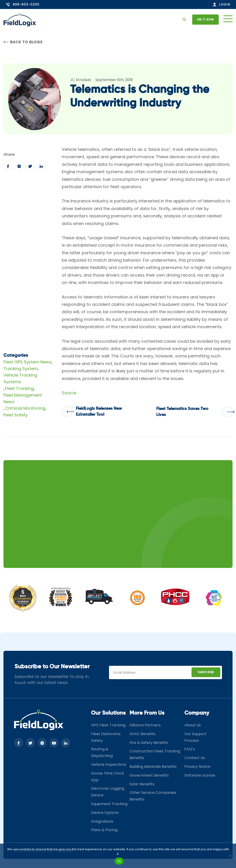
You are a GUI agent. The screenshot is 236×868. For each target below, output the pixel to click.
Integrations (102, 821)
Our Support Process (196, 737)
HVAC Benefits (143, 734)
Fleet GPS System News (27, 362)
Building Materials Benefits (153, 767)
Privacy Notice (197, 767)
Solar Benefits (142, 784)
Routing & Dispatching (102, 752)
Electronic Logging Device (108, 792)
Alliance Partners (145, 725)
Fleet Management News (23, 398)
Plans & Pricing (104, 830)
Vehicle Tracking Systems (20, 378)
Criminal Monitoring (25, 408)
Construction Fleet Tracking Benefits (155, 754)
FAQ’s (190, 749)
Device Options (105, 813)
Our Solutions (108, 713)
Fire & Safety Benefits (149, 743)
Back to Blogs (23, 42)
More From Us (147, 713)
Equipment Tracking (109, 804)
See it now (205, 19)
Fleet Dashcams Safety (106, 737)
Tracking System (21, 369)
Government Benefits (149, 775)
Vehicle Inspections (109, 764)
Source (69, 393)
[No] (230, 856)
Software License (200, 775)
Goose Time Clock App (108, 777)
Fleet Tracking (19, 388)
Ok (119, 861)
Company (197, 713)
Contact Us (195, 758)
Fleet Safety (16, 415)
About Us (193, 725)
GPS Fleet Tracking (108, 725)
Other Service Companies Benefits (153, 796)
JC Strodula (81, 80)
